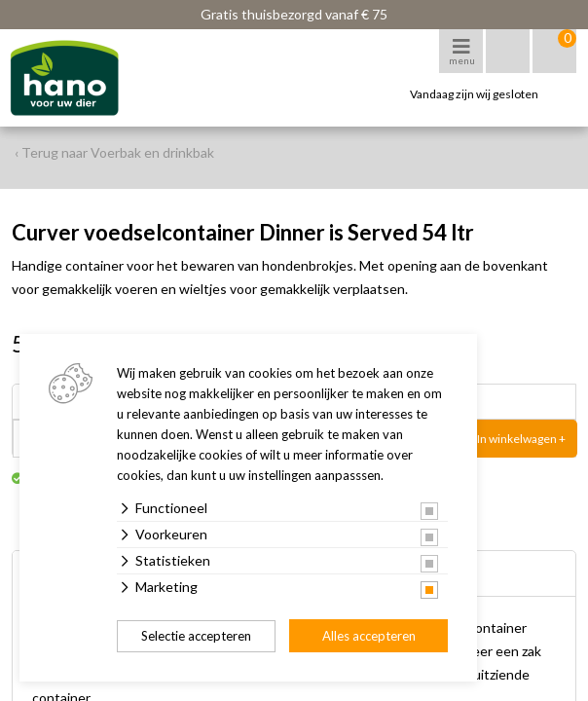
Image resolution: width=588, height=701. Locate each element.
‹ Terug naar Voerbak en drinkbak (114, 152)
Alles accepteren (369, 636)
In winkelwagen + (521, 439)
